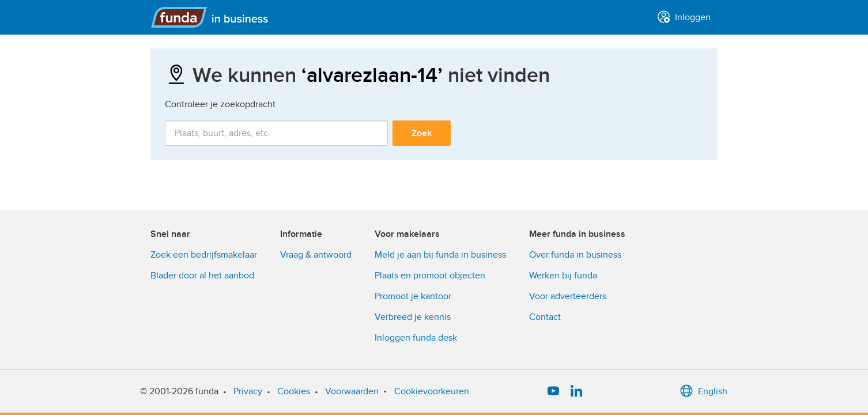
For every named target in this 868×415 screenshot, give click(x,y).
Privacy (248, 391)
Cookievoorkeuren (432, 391)
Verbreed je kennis (413, 317)
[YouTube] (553, 391)
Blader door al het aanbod (202, 276)
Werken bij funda (563, 276)
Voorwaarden (352, 391)
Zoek (422, 133)
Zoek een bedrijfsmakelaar (204, 255)
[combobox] (276, 133)
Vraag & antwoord (316, 255)
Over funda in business (575, 255)
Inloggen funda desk (416, 338)
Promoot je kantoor (413, 296)
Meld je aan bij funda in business (440, 255)
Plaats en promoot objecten (430, 276)
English (703, 391)
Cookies (294, 391)
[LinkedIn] (576, 391)
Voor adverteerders (568, 296)
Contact (545, 317)
